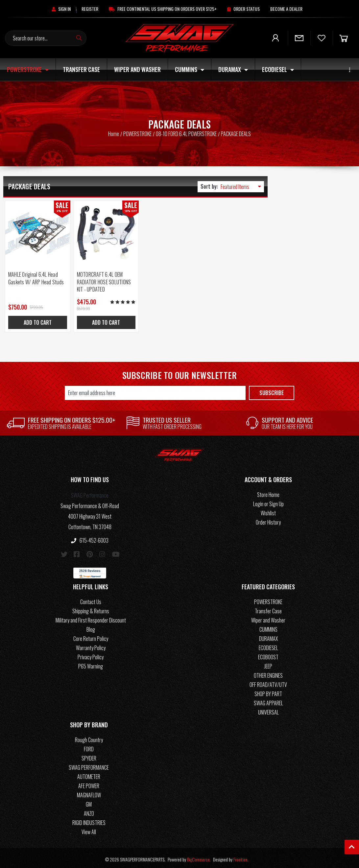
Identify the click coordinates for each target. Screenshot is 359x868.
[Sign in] (61, 9)
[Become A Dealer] (286, 9)
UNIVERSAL (268, 710)
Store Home (268, 492)
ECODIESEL (278, 69)
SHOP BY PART (268, 691)
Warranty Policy (91, 645)
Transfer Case (81, 69)
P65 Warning (91, 664)
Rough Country (89, 737)
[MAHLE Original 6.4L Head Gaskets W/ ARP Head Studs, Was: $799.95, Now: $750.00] (36, 232)
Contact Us (91, 599)
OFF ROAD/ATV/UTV (268, 682)
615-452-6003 (90, 538)
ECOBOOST (268, 654)
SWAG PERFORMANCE (89, 765)
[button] (90, 478)
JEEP (268, 664)
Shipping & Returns (91, 608)
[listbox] (242, 187)
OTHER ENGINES (268, 673)
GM (89, 802)
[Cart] (344, 38)
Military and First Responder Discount (91, 618)
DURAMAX (233, 69)
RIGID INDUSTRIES (89, 820)
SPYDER (89, 756)
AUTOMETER (89, 774)
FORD (89, 746)
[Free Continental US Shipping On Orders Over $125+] (163, 9)
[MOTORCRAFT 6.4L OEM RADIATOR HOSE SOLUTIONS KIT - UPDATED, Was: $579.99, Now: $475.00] (102, 232)
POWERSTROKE (28, 69)
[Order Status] (243, 9)
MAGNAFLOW (89, 792)
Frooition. (241, 857)
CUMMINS (190, 69)
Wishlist (268, 510)
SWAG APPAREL (268, 700)
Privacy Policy (91, 654)
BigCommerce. (199, 857)
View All (89, 829)
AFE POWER (89, 783)
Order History (268, 520)
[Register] (90, 9)
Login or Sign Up (268, 501)
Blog (91, 627)
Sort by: (209, 186)
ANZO (89, 811)
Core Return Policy (91, 636)
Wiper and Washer (137, 69)
